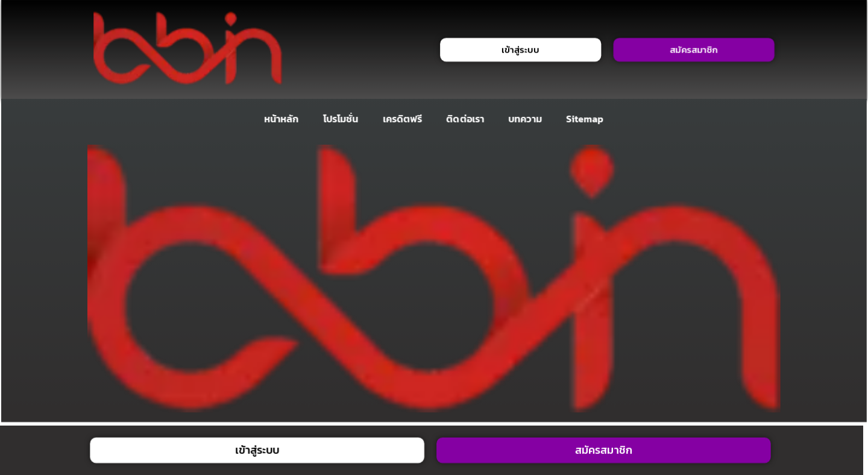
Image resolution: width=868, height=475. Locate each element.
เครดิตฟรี (403, 119)
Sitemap (585, 119)
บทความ (525, 119)
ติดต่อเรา (466, 119)
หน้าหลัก (281, 119)
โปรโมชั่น (341, 119)
